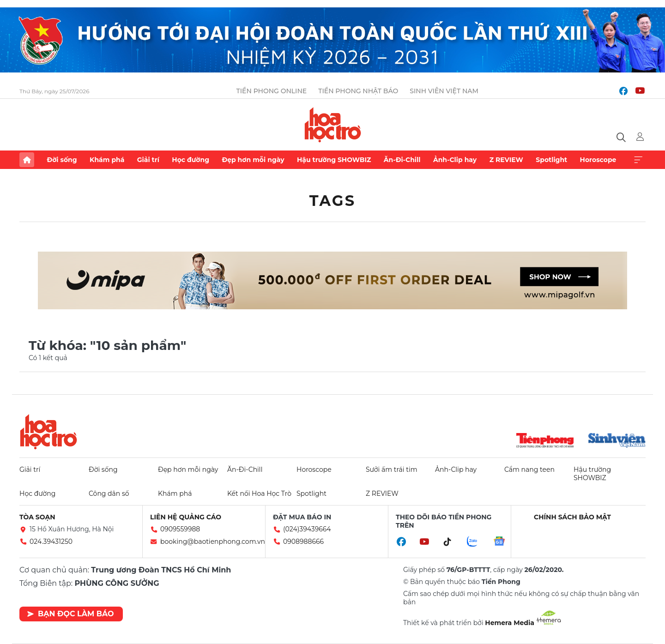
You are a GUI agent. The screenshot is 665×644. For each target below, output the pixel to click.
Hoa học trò (48, 432)
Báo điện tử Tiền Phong (333, 125)
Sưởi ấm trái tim (392, 469)
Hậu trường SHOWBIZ (334, 160)
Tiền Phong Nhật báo (358, 91)
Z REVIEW (506, 160)
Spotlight (551, 160)
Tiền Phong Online (272, 91)
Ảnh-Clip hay (455, 160)
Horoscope (598, 160)
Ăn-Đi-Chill (402, 160)
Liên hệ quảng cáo (186, 517)
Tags (333, 201)
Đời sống (62, 160)
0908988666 (303, 542)
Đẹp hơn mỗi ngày (253, 160)
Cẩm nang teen (529, 469)
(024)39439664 (307, 529)
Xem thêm (638, 160)
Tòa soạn (37, 517)
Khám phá (107, 160)
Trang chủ (27, 160)
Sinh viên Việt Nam (444, 91)
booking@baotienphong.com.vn (213, 542)
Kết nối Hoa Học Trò (259, 494)
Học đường (190, 160)
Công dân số (109, 494)
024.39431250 (51, 542)
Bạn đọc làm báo (70, 614)
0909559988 (180, 529)
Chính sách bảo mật (572, 517)
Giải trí (148, 160)
